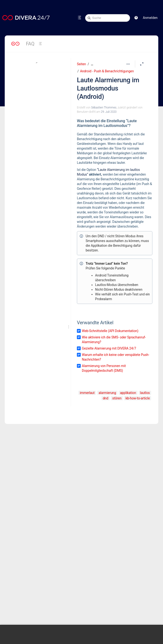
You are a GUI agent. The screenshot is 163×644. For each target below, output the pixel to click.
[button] (136, 18)
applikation (128, 393)
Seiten (81, 64)
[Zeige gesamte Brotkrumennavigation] (92, 64)
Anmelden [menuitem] (150, 18)
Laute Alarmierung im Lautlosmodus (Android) (108, 88)
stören (117, 398)
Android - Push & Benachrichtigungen (107, 71)
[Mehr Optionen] (128, 64)
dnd (106, 398)
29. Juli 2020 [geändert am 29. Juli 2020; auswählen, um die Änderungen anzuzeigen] (109, 112)
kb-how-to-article (138, 398)
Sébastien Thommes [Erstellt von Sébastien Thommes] (104, 108)
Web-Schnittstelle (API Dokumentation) (110, 331)
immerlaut (87, 393)
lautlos (145, 393)
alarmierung (107, 393)
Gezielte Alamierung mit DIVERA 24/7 (109, 348)
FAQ (30, 44)
